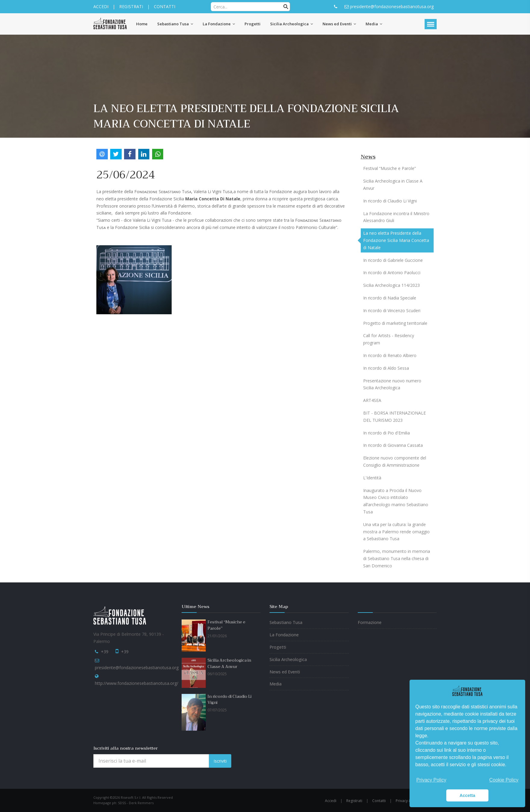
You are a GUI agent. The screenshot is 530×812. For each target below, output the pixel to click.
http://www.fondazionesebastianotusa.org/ (137, 683)
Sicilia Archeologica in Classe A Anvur (393, 185)
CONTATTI (165, 6)
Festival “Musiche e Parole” (390, 168)
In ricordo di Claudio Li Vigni (390, 201)
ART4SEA (372, 400)
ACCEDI (101, 6)
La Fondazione (284, 635)
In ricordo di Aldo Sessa (386, 368)
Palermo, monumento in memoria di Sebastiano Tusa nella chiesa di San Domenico (397, 558)
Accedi (331, 801)
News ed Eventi (285, 672)
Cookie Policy (504, 780)
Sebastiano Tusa (286, 622)
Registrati (354, 801)
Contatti (379, 801)
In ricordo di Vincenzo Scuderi (392, 310)
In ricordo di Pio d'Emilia (387, 433)
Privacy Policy (431, 780)
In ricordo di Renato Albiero (390, 355)
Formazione (370, 622)
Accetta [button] (467, 795)
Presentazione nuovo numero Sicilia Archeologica (392, 384)
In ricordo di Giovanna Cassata (393, 445)
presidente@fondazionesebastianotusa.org (137, 668)
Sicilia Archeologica (288, 659)
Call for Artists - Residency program (389, 339)
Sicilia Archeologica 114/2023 (391, 285)
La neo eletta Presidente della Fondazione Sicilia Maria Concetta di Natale (396, 240)
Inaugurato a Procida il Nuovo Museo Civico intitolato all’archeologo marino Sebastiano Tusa (396, 501)
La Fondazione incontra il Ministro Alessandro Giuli (396, 217)
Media (276, 684)
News (368, 157)
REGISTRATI (131, 6)
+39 (105, 652)
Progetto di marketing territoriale (395, 323)
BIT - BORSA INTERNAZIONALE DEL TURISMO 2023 (394, 417)
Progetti (278, 647)
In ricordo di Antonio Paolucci (392, 273)
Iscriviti (220, 761)
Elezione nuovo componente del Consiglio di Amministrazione (395, 461)
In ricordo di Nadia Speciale (390, 298)
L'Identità (372, 478)
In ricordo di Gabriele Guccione (393, 260)
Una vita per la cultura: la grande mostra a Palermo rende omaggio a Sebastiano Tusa (396, 532)
